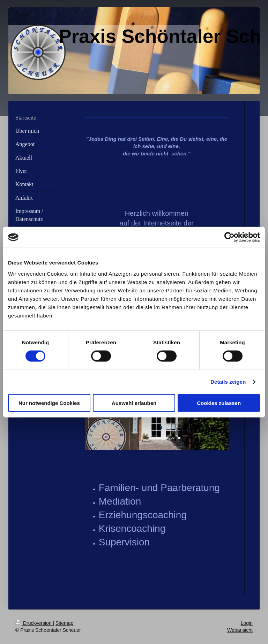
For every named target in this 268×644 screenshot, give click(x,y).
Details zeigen (228, 382)
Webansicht (240, 630)
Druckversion (34, 623)
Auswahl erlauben (134, 403)
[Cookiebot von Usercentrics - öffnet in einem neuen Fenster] (229, 237)
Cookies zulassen (219, 403)
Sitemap (64, 623)
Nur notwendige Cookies (49, 403)
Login (247, 623)
